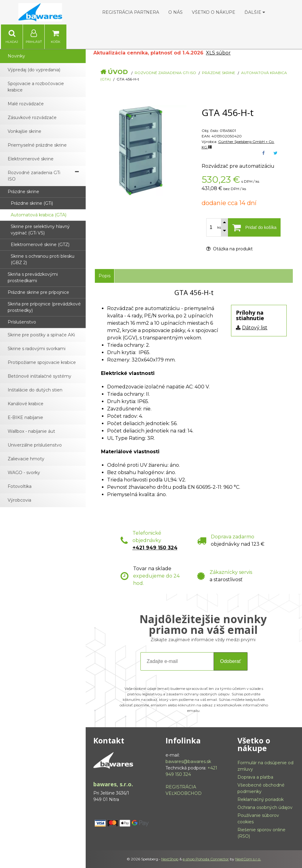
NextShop (170, 859)
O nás (175, 12)
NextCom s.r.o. (248, 859)
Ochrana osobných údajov (265, 807)
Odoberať (230, 661)
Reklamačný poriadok (261, 799)
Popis (104, 276)
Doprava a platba (255, 777)
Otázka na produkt (229, 249)
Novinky (16, 56)
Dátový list (255, 328)
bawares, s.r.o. (113, 784)
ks (219, 227)
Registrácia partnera (131, 12)
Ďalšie (255, 12)
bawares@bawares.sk (188, 761)
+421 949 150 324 (155, 548)
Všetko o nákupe (214, 12)
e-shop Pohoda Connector (206, 859)
